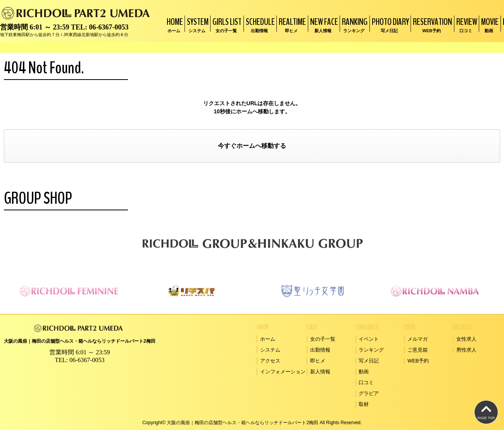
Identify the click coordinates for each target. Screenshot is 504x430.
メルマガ (418, 339)
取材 (364, 404)
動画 (364, 372)
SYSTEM (197, 25)
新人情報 (320, 372)
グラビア (369, 393)
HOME (174, 25)
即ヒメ (318, 361)
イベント (369, 339)
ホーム (246, 146)
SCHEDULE (259, 25)
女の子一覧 (323, 339)
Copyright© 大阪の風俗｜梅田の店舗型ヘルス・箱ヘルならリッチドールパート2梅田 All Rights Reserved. (252, 423)
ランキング (371, 350)
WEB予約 (418, 361)
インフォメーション (283, 372)
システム (270, 350)
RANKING (354, 25)
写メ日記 (369, 361)
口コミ (366, 382)
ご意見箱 (418, 350)
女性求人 (466, 339)
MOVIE (489, 25)
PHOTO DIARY (389, 25)
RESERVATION (432, 25)
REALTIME (291, 25)
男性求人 (466, 350)
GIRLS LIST (226, 25)
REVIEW (466, 25)
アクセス (270, 361)
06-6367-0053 (109, 27)
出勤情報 (320, 350)
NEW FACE (323, 25)
